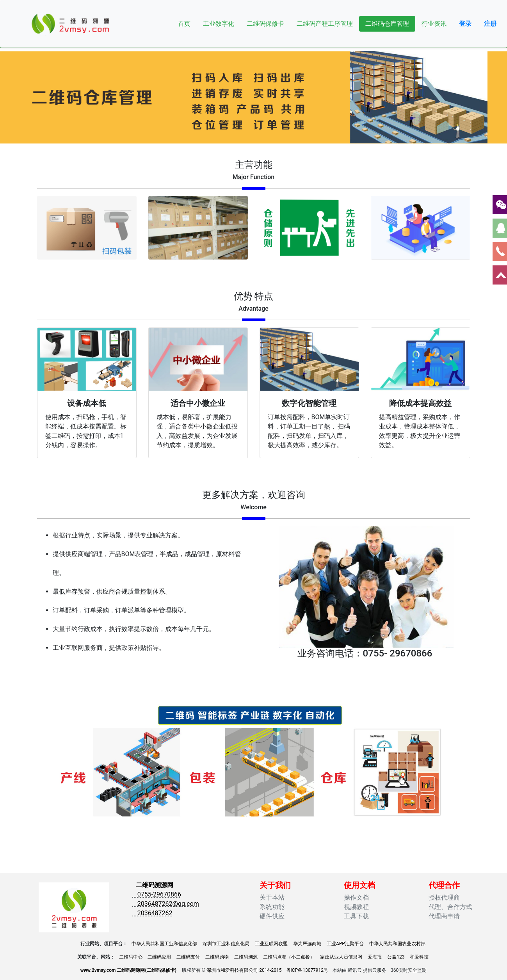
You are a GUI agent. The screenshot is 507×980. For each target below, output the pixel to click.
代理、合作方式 (450, 907)
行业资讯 (434, 24)
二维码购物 (217, 957)
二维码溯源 (246, 957)
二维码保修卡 (265, 24)
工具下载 (356, 916)
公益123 (396, 957)
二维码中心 (131, 957)
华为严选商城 (307, 944)
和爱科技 (419, 957)
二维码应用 (159, 957)
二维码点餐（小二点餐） (289, 957)
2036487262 (153, 913)
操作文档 (356, 897)
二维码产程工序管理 (325, 24)
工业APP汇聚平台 (345, 944)
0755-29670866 (157, 894)
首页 (184, 24)
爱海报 (375, 957)
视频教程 (356, 907)
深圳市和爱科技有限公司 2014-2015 (244, 970)
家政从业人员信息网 (341, 957)
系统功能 (272, 907)
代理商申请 (444, 916)
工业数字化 (219, 24)
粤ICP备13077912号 (307, 970)
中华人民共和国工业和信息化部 (164, 944)
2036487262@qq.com (166, 904)
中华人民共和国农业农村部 (397, 944)
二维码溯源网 (155, 885)
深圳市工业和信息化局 (226, 944)
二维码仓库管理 (387, 24)
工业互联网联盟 (271, 944)
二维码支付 (188, 957)
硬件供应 (272, 916)
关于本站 (272, 897)
